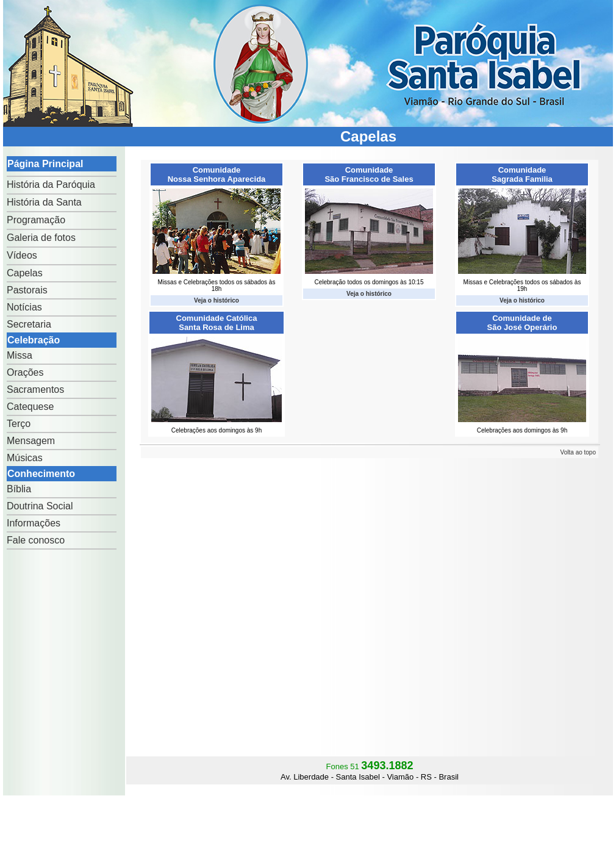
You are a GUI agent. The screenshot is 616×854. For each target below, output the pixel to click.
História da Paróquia (51, 185)
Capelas (25, 273)
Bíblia (19, 489)
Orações (25, 372)
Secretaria (29, 324)
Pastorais (27, 290)
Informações (34, 523)
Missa (20, 355)
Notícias (24, 307)
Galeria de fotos (41, 238)
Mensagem (31, 441)
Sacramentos (35, 389)
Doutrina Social (40, 506)
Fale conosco (36, 540)
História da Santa (44, 202)
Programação (36, 220)
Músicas (25, 458)
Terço (19, 424)
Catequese (30, 407)
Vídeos (22, 255)
